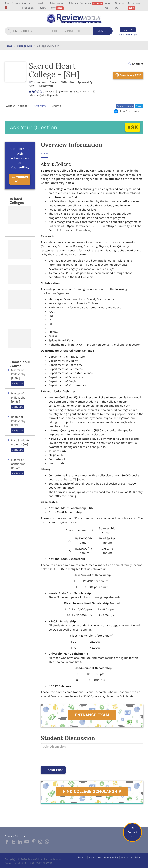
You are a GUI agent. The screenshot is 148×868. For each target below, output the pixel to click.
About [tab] (45, 153)
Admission (134, 6)
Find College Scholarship (92, 791)
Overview (40, 106)
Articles (73, 3)
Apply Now (18, 383)
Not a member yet (128, 34)
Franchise (92, 3)
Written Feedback (17, 106)
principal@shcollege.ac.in (44, 95)
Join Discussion (127, 111)
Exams (16, 3)
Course (56, 106)
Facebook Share (125, 106)
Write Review (42, 5)
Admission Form (57, 6)
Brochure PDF (128, 75)
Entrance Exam (92, 715)
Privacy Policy (111, 857)
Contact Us (120, 5)
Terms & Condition (130, 857)
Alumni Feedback (28, 5)
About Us (109, 5)
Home (8, 46)
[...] (31, 31)
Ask (7, 5)
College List (24, 46)
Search (103, 31)
